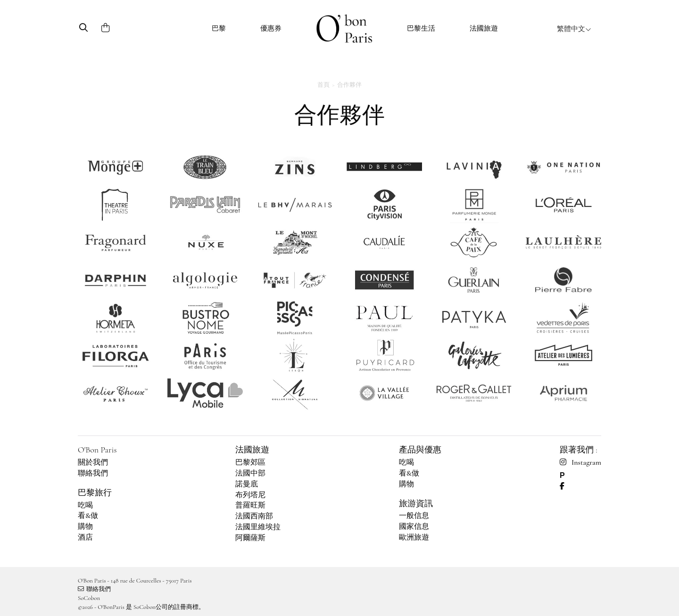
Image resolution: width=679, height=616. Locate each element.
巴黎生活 (421, 28)
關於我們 (93, 462)
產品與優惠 (420, 450)
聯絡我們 (93, 473)
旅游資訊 (416, 503)
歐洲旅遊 (414, 537)
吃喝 (85, 505)
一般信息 (414, 516)
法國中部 (250, 473)
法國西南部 (254, 516)
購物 (85, 526)
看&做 (88, 516)
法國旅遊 (484, 28)
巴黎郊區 (250, 462)
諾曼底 (247, 484)
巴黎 (219, 28)
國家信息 (414, 526)
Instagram (580, 462)
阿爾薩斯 (250, 538)
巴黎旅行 (95, 493)
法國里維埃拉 (258, 527)
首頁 (323, 85)
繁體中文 (574, 29)
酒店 (85, 537)
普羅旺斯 (250, 505)
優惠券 (271, 28)
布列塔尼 (250, 495)
